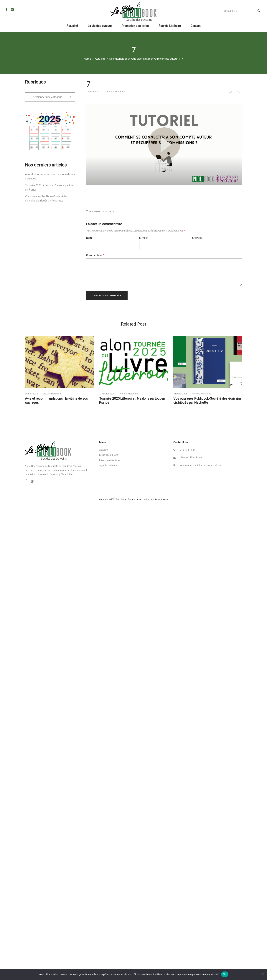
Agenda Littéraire (108, 466)
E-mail (144, 238)
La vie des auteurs (109, 455)
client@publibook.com (191, 458)
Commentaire (95, 255)
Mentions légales (159, 499)
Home (88, 59)
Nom (90, 238)
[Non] (262, 974)
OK (225, 974)
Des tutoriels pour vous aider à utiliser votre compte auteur (144, 59)
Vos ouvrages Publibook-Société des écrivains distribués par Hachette (207, 400)
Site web (197, 238)
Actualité (100, 59)
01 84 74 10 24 (187, 450)
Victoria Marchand (115, 92)
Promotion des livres (110, 460)
